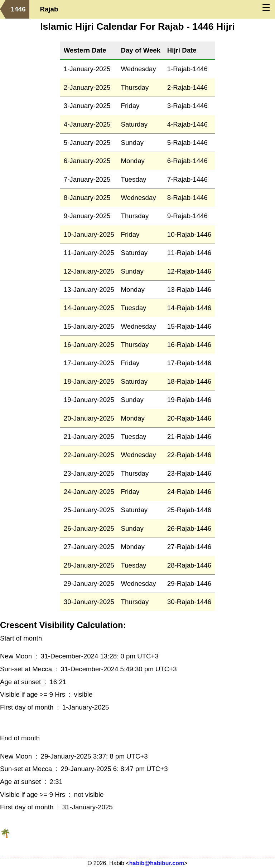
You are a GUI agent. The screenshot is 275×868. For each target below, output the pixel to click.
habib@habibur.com (157, 863)
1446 (18, 9)
